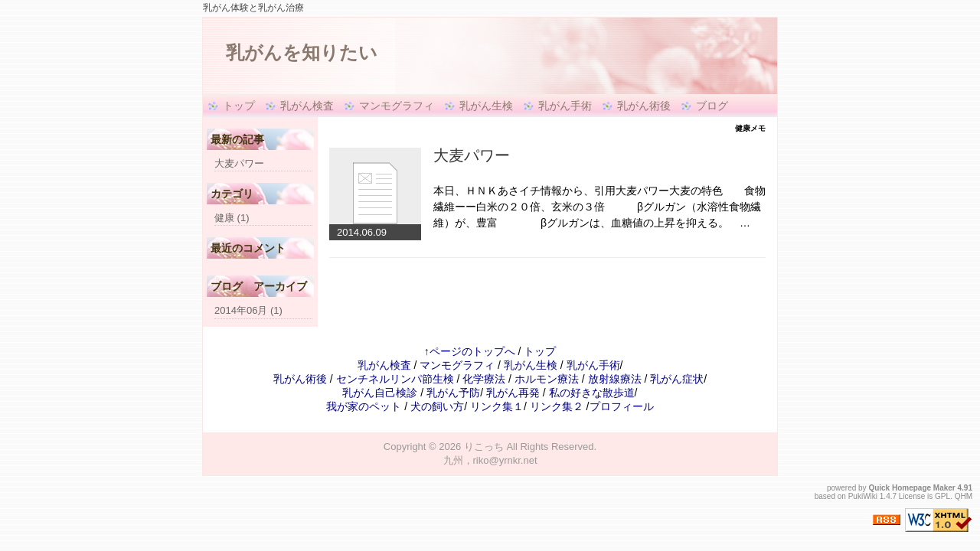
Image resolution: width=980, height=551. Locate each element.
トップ (239, 106)
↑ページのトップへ (470, 351)
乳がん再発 (513, 393)
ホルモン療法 (547, 379)
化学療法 (484, 379)
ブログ (712, 106)
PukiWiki (863, 496)
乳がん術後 (644, 106)
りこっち (484, 447)
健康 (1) (232, 218)
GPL (942, 496)
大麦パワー (472, 155)
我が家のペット (364, 406)
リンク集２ (557, 406)
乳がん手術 (565, 106)
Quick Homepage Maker (911, 488)
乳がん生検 (486, 106)
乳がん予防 (453, 393)
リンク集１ (497, 406)
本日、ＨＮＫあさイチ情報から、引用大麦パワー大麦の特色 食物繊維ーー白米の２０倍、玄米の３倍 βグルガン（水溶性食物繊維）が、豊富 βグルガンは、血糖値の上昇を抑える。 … (599, 207)
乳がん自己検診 (380, 393)
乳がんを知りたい (302, 52)
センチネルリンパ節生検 (395, 379)
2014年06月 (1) (248, 310)
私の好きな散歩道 (592, 393)
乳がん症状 (677, 379)
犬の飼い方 (437, 406)
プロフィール (622, 406)
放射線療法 (615, 379)
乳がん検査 (307, 106)
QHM (964, 496)
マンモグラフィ (397, 106)
